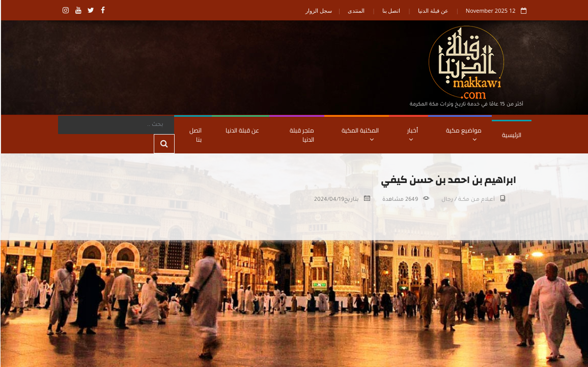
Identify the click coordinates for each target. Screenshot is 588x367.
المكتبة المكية (360, 134)
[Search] (116, 125)
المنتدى (356, 10)
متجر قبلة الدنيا (301, 135)
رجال (447, 200)
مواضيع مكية (463, 134)
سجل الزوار (318, 10)
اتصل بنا (391, 10)
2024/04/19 (329, 200)
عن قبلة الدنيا (433, 10)
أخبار (412, 134)
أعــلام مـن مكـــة (476, 200)
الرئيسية (511, 135)
